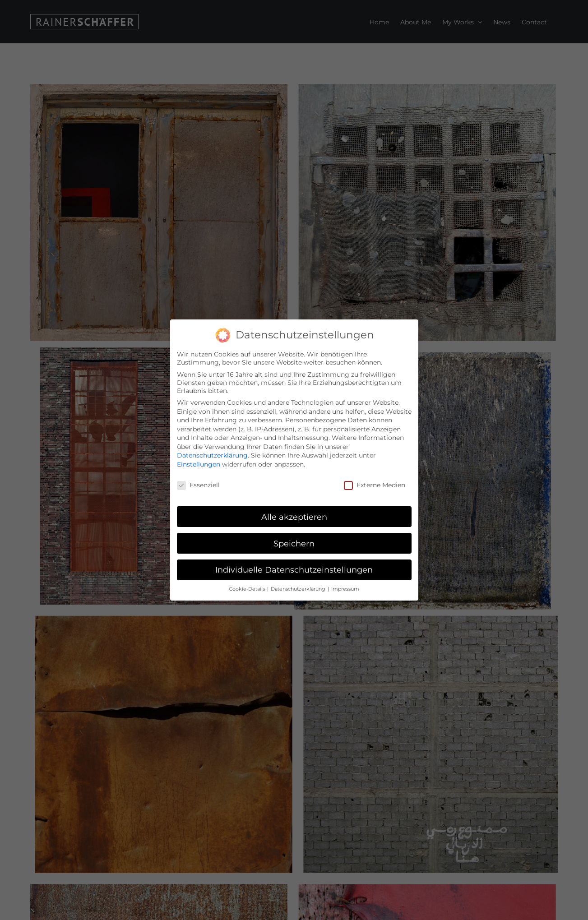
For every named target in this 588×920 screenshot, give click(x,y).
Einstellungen (199, 464)
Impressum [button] (345, 589)
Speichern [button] (294, 543)
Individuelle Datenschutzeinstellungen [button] (294, 570)
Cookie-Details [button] (248, 589)
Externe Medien (375, 485)
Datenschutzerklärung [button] (299, 589)
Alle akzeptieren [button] (294, 516)
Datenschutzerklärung (212, 455)
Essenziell (198, 485)
